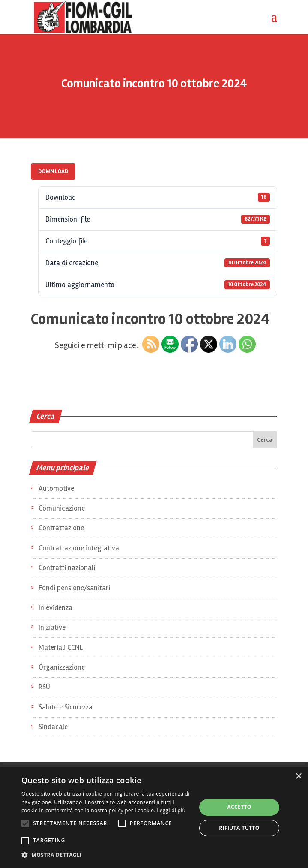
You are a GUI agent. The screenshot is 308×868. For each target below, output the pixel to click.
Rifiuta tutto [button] (239, 828)
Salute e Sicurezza (66, 707)
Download (53, 171)
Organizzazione (62, 667)
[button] (106, 855)
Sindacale (53, 727)
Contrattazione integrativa (79, 548)
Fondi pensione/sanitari (74, 588)
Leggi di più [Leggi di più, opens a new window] (171, 810)
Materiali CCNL (61, 647)
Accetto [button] (239, 807)
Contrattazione (61, 528)
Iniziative (52, 627)
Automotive (56, 488)
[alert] (154, 818)
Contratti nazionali (67, 568)
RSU (44, 687)
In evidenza (55, 608)
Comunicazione (62, 508)
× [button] (298, 776)
